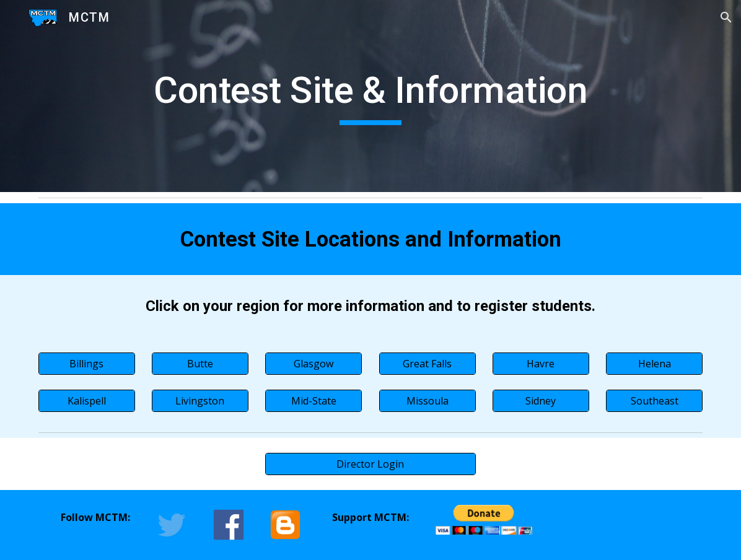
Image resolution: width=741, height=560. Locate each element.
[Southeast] (654, 401)
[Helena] (654, 364)
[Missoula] (427, 401)
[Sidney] (541, 401)
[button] (726, 17)
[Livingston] (200, 401)
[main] (371, 96)
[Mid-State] (313, 401)
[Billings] (87, 364)
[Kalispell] (87, 401)
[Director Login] (370, 464)
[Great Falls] (427, 364)
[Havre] (541, 364)
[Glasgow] (313, 364)
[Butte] (200, 364)
